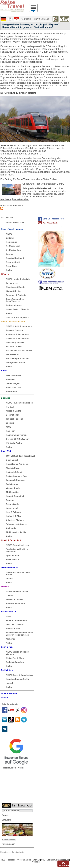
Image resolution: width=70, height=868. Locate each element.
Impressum (64, 860)
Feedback (11, 860)
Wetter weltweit (9, 839)
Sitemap (36, 860)
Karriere (28, 860)
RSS (3, 860)
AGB (43, 860)
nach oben (63, 865)
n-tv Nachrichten (12, 811)
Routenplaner (8, 844)
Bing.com (6, 820)
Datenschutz (52, 860)
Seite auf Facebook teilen (54, 219)
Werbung (36, 862)
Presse (20, 860)
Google (5, 815)
